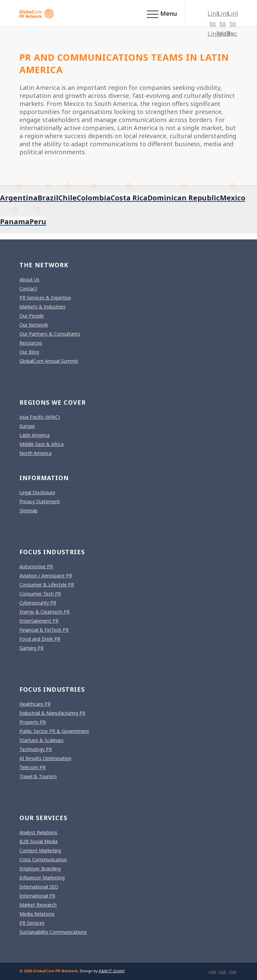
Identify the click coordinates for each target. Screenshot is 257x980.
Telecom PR (33, 767)
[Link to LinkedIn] (212, 23)
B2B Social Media (39, 841)
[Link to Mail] (222, 23)
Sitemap (28, 510)
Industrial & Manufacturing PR (52, 713)
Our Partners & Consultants (50, 334)
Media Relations (37, 914)
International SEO (39, 887)
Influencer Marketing (42, 878)
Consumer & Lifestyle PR (47, 585)
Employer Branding (40, 869)
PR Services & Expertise (45, 298)
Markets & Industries (43, 307)
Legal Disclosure (37, 492)
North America (36, 453)
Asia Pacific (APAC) (40, 417)
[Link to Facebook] (233, 23)
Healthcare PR (35, 704)
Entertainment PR (39, 621)
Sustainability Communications (53, 932)
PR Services (32, 923)
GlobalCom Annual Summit (49, 361)
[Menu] (158, 13)
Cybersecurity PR (38, 603)
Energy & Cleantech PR (45, 612)
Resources (31, 343)
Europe (27, 426)
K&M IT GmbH (112, 971)
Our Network (34, 325)
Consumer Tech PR (40, 594)
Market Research (38, 905)
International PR (37, 896)
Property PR (33, 722)
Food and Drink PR (40, 639)
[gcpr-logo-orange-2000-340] (107, 13)
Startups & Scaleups (42, 740)
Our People (32, 316)
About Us (29, 279)
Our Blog (29, 352)
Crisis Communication (43, 859)
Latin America (35, 435)
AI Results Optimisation (45, 758)
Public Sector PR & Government (54, 731)
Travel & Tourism (38, 776)
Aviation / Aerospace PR (46, 575)
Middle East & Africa (42, 444)
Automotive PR (36, 566)
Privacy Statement (40, 501)
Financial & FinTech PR (44, 630)
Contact (28, 289)
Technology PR (36, 749)
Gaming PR (31, 648)
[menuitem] (158, 13)
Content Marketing (40, 850)
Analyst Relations (38, 832)
